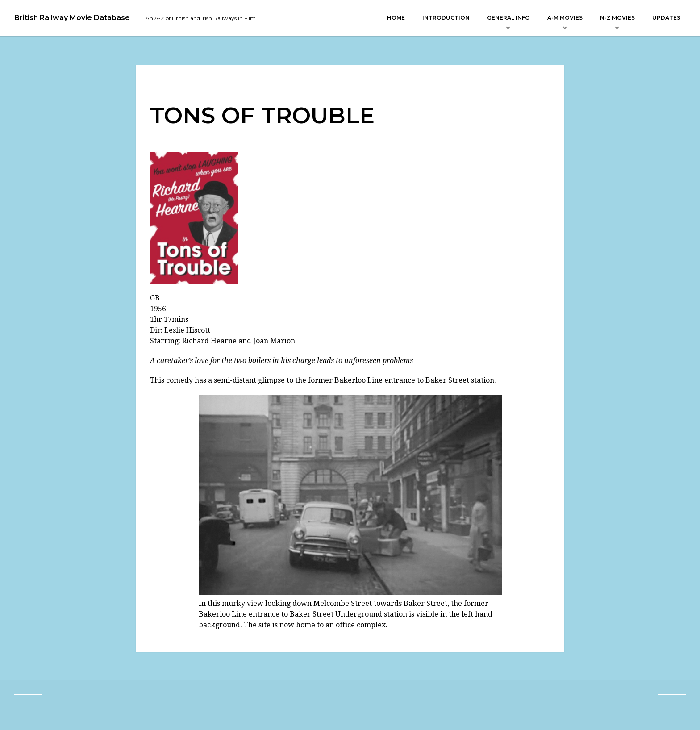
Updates (666, 18)
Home (396, 18)
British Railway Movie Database (72, 18)
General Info (508, 18)
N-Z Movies (617, 18)
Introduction (446, 18)
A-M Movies (565, 18)
